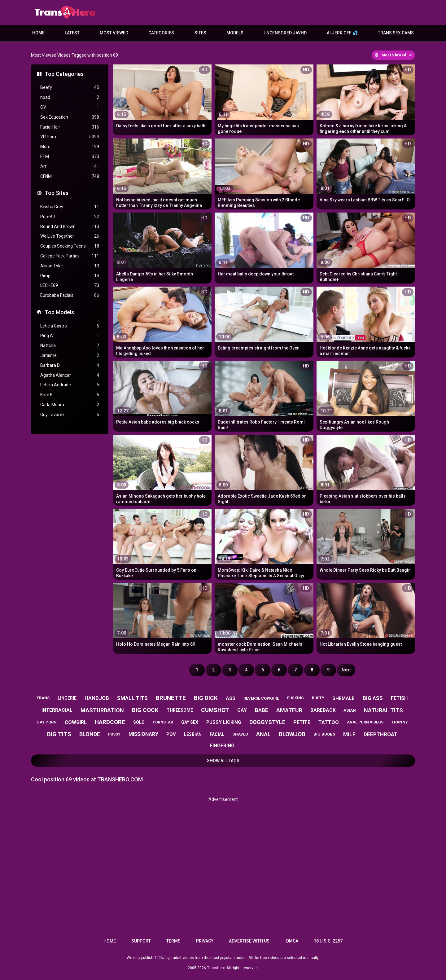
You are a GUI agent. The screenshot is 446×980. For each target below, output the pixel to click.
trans (43, 698)
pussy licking (224, 722)
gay (242, 710)
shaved (240, 734)
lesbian (193, 734)
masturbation (102, 710)
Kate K (70, 395)
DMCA (292, 941)
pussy (114, 734)
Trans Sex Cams (396, 33)
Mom (70, 147)
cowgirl (76, 722)
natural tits (383, 710)
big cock (145, 710)
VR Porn (70, 137)
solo (139, 722)
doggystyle (267, 722)
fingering (222, 746)
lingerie (67, 698)
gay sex (190, 722)
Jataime (70, 356)
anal (263, 734)
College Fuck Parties (70, 256)
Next (346, 670)
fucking (295, 698)
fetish (399, 698)
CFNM (70, 176)
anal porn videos (365, 722)
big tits (59, 734)
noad (70, 97)
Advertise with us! (250, 941)
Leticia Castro (70, 326)
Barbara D (70, 365)
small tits (132, 698)
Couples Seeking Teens (70, 246)
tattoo (329, 722)
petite (302, 722)
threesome (180, 710)
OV (70, 107)
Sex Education (70, 117)
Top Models (59, 312)
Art (70, 167)
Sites (200, 33)
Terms (173, 941)
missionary (143, 734)
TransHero (216, 968)
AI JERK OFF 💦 (342, 33)
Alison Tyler (70, 266)
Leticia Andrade (70, 385)
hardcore (110, 722)
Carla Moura (70, 405)
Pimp (70, 276)
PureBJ (70, 217)
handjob (97, 698)
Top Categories (64, 74)
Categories (161, 33)
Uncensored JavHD (285, 33)
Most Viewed (114, 33)
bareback (323, 710)
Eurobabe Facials (70, 295)
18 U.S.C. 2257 (328, 941)
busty (318, 698)
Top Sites (57, 193)
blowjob (292, 734)
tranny (400, 722)
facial (217, 734)
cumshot (215, 710)
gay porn (47, 722)
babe (262, 710)
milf (349, 734)
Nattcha (70, 346)
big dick (206, 698)
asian (350, 710)
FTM (70, 157)
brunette (171, 698)
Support (141, 941)
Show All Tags (223, 761)
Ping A (70, 336)
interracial (57, 710)
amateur (289, 710)
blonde (90, 734)
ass (231, 698)
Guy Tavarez (70, 415)
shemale (343, 698)
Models (235, 33)
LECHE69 (70, 286)
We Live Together (70, 236)
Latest (72, 33)
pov (171, 734)
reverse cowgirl (261, 698)
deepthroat (380, 734)
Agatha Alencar (70, 375)
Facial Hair (70, 127)
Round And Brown (70, 227)
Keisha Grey (70, 207)
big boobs (324, 734)
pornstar (163, 722)
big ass (373, 698)
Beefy (70, 88)
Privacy (205, 941)
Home (38, 33)
